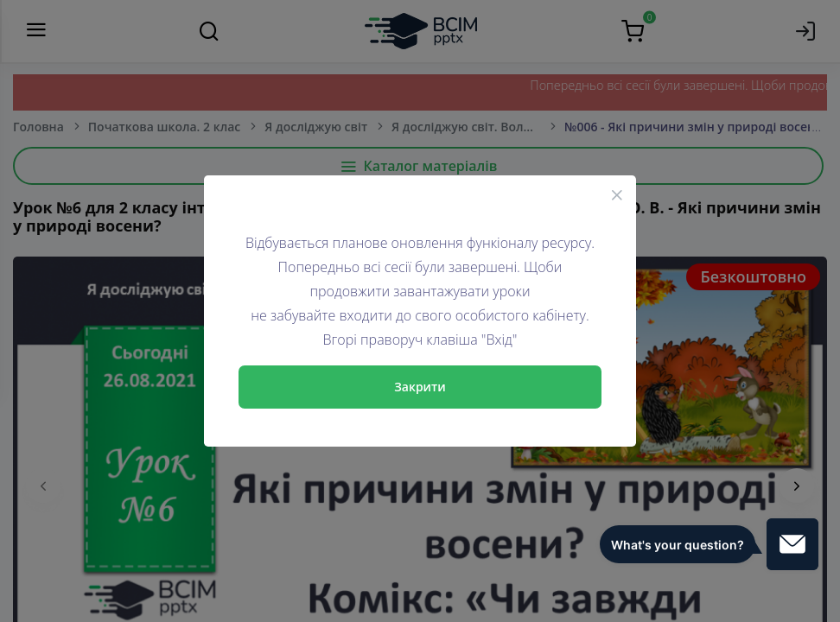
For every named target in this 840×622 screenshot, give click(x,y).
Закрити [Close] (420, 387)
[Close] (617, 194)
